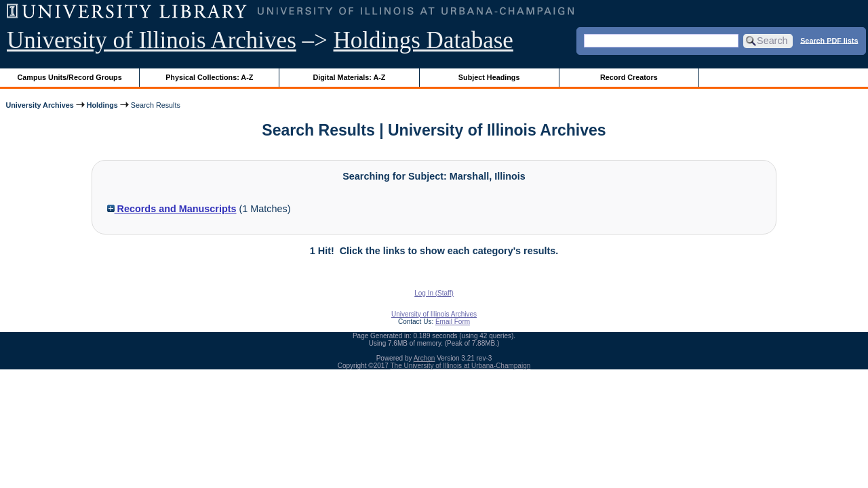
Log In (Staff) (434, 293)
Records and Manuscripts (172, 209)
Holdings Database (423, 40)
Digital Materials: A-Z (349, 77)
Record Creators (629, 77)
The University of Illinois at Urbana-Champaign (461, 366)
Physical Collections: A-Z (209, 77)
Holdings (102, 105)
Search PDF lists (829, 40)
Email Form (453, 322)
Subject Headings (489, 77)
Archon (425, 358)
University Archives (39, 105)
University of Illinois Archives (152, 40)
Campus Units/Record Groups (70, 77)
